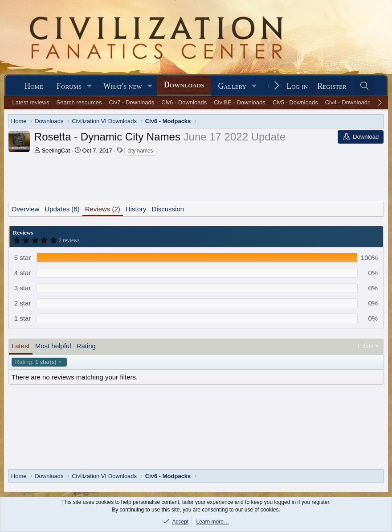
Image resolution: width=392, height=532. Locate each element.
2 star (23, 303)
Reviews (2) (103, 209)
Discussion (168, 209)
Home (34, 86)
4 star (23, 273)
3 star (23, 288)
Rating (86, 346)
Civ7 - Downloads (131, 102)
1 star (23, 318)
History (136, 209)
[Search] (365, 86)
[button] (90, 86)
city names (140, 151)
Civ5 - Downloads (295, 102)
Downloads (184, 85)
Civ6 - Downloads (184, 102)
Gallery (232, 86)
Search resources (79, 102)
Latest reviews (31, 102)
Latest (21, 346)
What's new (123, 86)
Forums (69, 86)
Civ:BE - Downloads (240, 102)
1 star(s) (36, 362)
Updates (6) (62, 209)
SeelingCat (56, 151)
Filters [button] (365, 346)
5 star (23, 258)
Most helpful (53, 346)
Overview (26, 209)
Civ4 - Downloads (348, 102)
